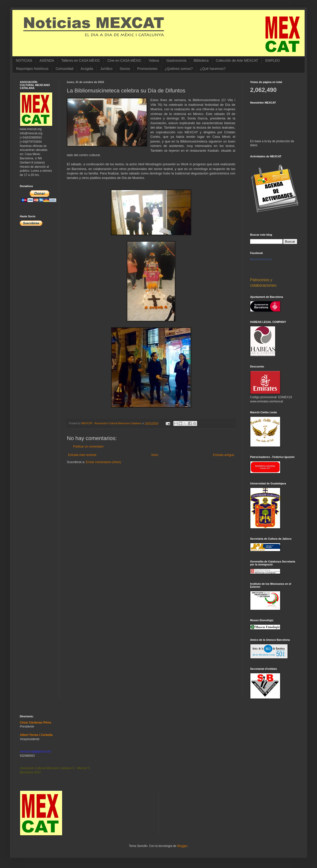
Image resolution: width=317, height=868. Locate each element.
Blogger (182, 846)
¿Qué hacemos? (213, 69)
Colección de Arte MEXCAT (237, 60)
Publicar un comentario (88, 447)
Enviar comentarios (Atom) (103, 462)
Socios (125, 69)
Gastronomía (176, 60)
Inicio (155, 455)
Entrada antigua (224, 455)
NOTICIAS (24, 60)
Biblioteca (201, 60)
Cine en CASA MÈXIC (124, 60)
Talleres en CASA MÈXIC (81, 60)
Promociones (147, 69)
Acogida (87, 69)
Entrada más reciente (82, 455)
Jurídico (106, 69)
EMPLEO (272, 60)
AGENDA (47, 60)
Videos (154, 60)
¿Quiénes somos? (179, 69)
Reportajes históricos (32, 69)
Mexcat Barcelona (261, 259)
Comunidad (65, 69)
